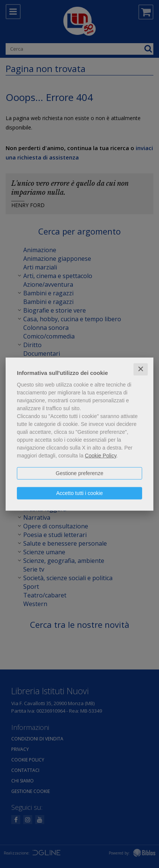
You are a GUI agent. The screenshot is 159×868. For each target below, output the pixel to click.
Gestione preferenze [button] (80, 473)
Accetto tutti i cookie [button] (80, 493)
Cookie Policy (100, 456)
